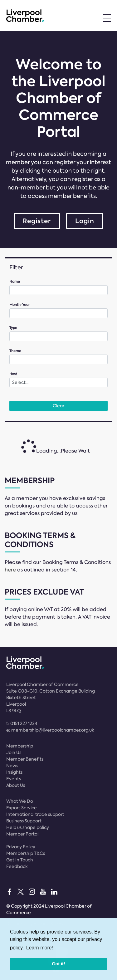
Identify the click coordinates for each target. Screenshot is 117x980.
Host (13, 374)
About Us (16, 785)
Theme (15, 351)
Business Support (24, 821)
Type (13, 328)
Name (15, 282)
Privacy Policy (21, 847)
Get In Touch (20, 860)
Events (14, 779)
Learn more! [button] (40, 948)
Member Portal (22, 834)
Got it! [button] (58, 964)
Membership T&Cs (26, 853)
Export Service (22, 808)
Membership (20, 746)
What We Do (20, 801)
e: (50, 730)
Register (37, 221)
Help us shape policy (28, 827)
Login (85, 221)
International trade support (35, 814)
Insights (14, 772)
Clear (58, 406)
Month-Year (19, 305)
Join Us (14, 752)
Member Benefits (25, 759)
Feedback (17, 866)
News (12, 766)
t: (22, 723)
